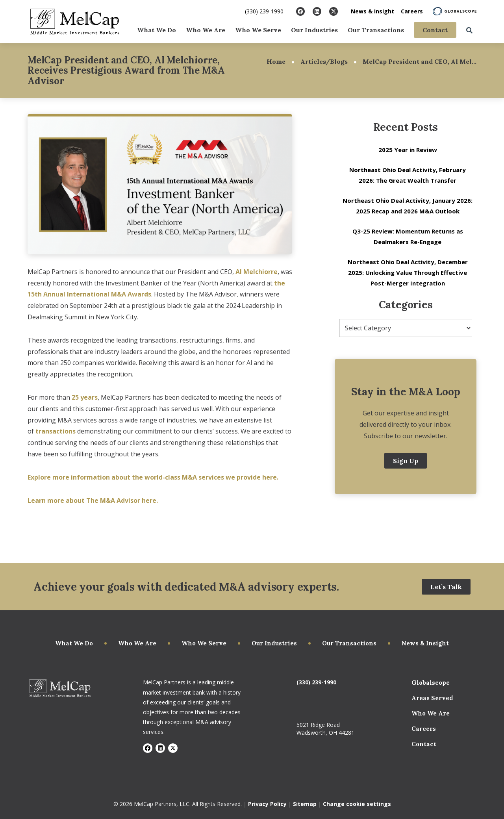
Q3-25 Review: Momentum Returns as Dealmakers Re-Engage (408, 236)
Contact (435, 30)
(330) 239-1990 (264, 11)
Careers (412, 11)
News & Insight (372, 11)
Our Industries (314, 30)
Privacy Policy (267, 804)
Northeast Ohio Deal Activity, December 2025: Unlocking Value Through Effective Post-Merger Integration (408, 272)
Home (276, 61)
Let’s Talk (446, 587)
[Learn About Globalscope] (455, 11)
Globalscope (431, 683)
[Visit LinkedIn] (317, 11)
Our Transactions (376, 30)
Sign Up (406, 461)
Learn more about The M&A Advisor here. (94, 500)
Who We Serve (258, 30)
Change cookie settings (357, 804)
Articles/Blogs (324, 61)
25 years (85, 397)
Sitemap (305, 804)
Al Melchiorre (257, 272)
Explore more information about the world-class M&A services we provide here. (154, 477)
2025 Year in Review (408, 150)
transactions (56, 431)
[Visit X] (334, 11)
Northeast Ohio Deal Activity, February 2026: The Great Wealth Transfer (408, 175)
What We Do (157, 30)
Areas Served (432, 698)
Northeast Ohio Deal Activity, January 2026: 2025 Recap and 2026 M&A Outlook (408, 206)
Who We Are (206, 30)
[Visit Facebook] (300, 11)
